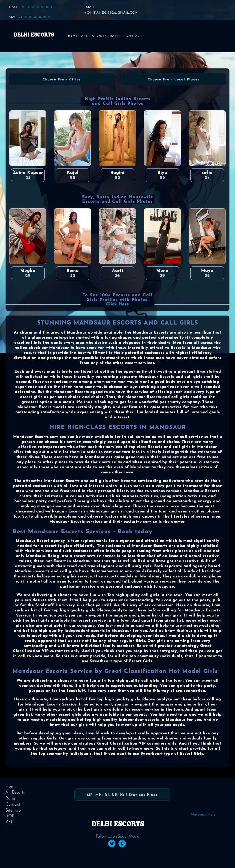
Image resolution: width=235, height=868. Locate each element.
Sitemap (13, 811)
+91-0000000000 (36, 7)
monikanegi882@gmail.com (111, 13)
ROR (10, 816)
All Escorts (94, 36)
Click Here (117, 304)
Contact (134, 36)
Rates (116, 36)
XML (10, 822)
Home (72, 36)
